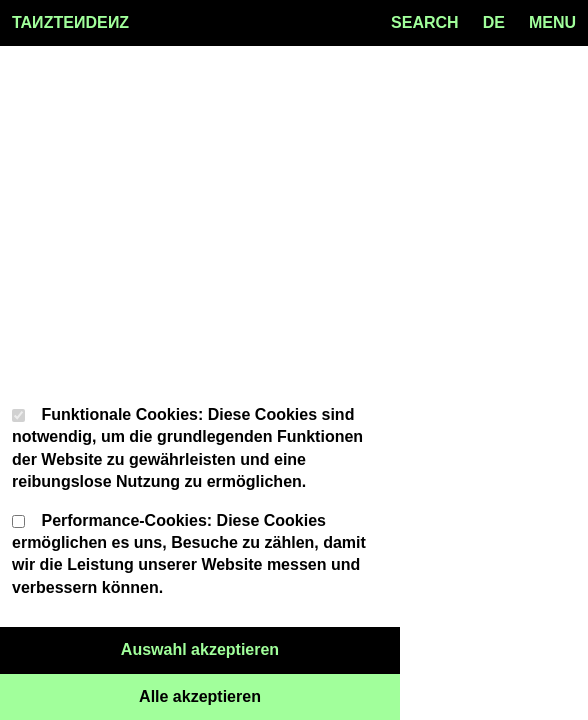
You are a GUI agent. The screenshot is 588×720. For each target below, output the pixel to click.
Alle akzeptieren (269, 695)
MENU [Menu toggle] (552, 22)
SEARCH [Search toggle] (425, 22)
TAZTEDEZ (70, 23)
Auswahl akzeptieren (260, 648)
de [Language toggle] (494, 22)
